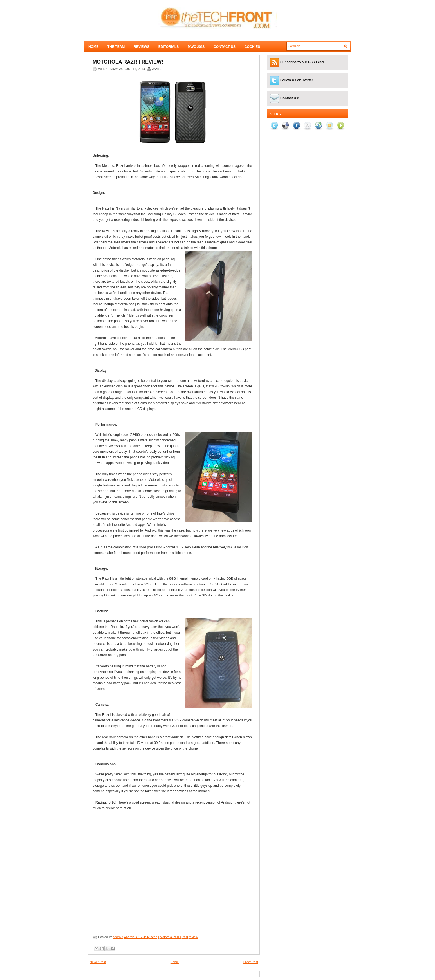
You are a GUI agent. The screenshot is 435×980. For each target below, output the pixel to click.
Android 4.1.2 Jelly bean (141, 937)
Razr (185, 937)
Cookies (252, 47)
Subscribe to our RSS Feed (302, 62)
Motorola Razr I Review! (128, 62)
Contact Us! (290, 98)
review (193, 937)
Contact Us (225, 47)
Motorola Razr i (170, 937)
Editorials (169, 47)
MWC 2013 (196, 47)
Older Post (251, 962)
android (118, 937)
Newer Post (98, 962)
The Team (116, 47)
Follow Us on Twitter (297, 80)
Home (93, 47)
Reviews (141, 47)
